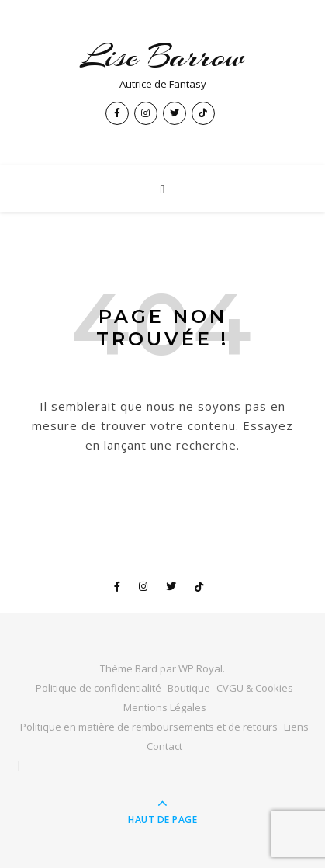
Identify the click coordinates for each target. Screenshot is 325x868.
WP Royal (201, 668)
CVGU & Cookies (255, 688)
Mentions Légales (165, 707)
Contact (164, 746)
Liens (296, 727)
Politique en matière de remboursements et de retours (149, 727)
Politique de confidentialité (99, 688)
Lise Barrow (162, 56)
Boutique (189, 688)
